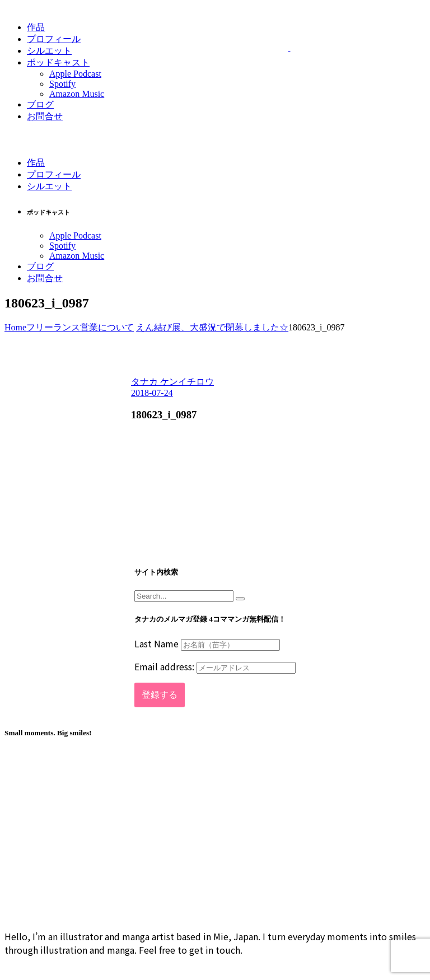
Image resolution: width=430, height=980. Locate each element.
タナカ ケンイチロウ (172, 382)
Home (15, 327)
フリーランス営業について (80, 327)
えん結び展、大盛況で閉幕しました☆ (212, 327)
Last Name (156, 643)
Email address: (215, 666)
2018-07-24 (152, 393)
